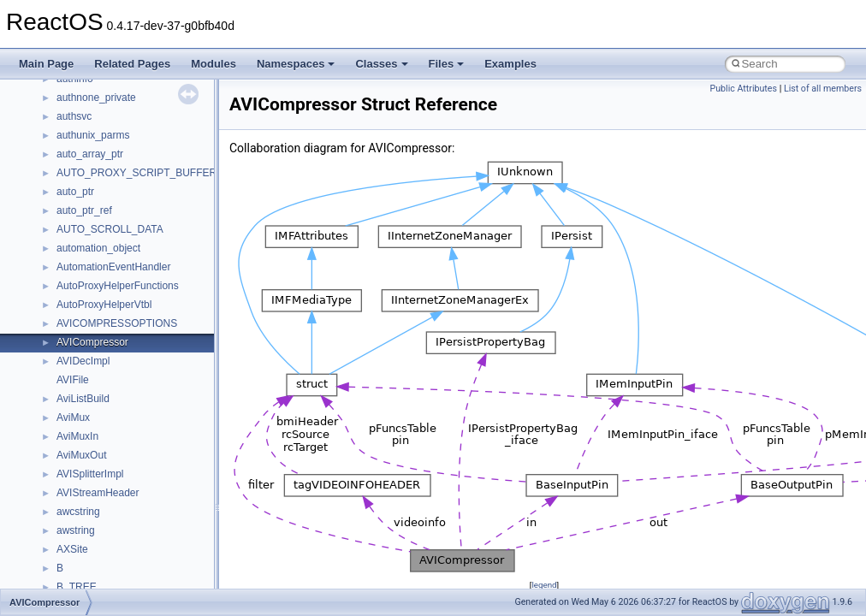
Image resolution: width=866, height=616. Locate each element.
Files (447, 64)
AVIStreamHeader (98, 493)
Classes (381, 64)
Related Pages (132, 64)
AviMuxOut (81, 455)
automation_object (98, 248)
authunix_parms (93, 135)
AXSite (72, 549)
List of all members (823, 89)
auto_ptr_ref (84, 210)
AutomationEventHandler (113, 267)
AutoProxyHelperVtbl (104, 305)
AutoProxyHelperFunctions (118, 286)
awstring (76, 530)
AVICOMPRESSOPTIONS (117, 323)
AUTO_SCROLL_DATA (110, 229)
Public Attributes (743, 89)
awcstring (78, 512)
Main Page (46, 64)
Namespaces (296, 64)
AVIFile (73, 380)
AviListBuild (83, 399)
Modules (214, 64)
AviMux (73, 418)
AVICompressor (92, 342)
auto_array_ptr (90, 154)
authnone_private (96, 98)
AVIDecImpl (83, 361)
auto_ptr (75, 192)
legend (544, 585)
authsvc (74, 116)
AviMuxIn (77, 436)
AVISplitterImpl (90, 474)
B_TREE (77, 587)
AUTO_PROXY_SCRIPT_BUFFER (136, 173)
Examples (510, 64)
